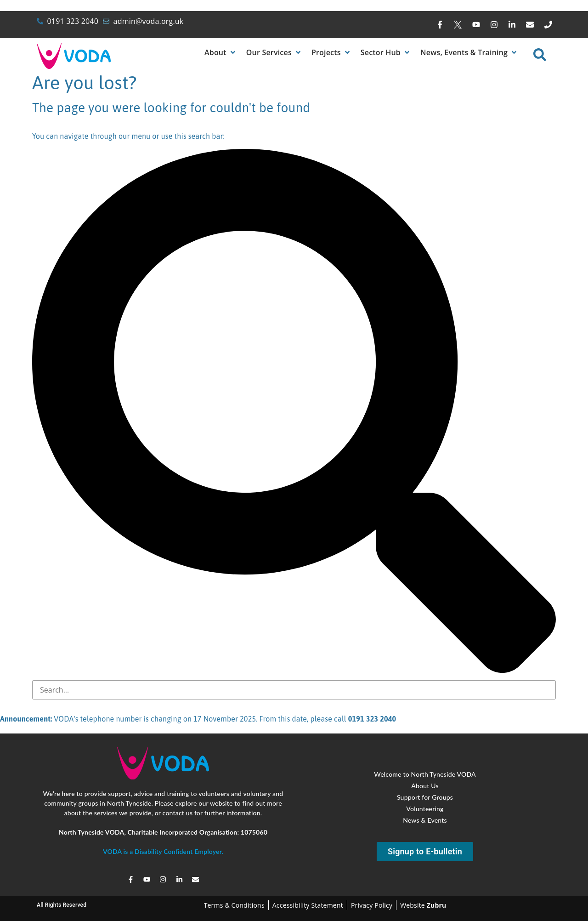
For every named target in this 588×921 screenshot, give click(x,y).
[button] (221, 52)
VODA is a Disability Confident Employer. (163, 851)
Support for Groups (425, 797)
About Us (425, 785)
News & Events (425, 820)
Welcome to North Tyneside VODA (425, 774)
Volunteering (425, 808)
